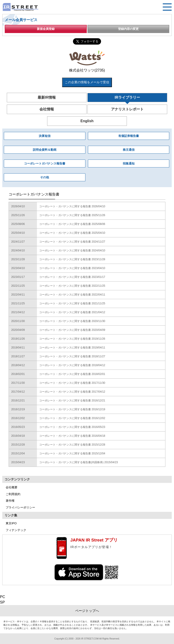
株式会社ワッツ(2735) (87, 70)
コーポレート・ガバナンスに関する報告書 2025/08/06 (72, 224)
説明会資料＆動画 (45, 150)
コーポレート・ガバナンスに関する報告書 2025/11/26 (72, 215)
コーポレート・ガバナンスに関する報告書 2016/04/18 (72, 436)
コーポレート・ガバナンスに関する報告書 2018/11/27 (72, 356)
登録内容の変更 (128, 29)
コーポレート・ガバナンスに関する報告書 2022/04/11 (72, 295)
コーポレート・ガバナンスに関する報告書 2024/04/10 (72, 250)
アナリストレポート (127, 109)
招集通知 (129, 163)
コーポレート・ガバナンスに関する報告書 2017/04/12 (72, 392)
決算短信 (45, 136)
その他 (45, 177)
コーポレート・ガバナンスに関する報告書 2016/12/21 (72, 401)
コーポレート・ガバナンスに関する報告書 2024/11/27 (72, 242)
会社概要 (12, 487)
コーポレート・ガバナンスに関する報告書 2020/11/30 (72, 321)
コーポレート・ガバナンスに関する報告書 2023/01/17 (72, 277)
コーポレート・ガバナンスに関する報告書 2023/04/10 (72, 268)
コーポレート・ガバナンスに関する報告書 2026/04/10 (72, 206)
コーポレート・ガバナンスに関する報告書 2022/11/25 (72, 286)
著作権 (10, 501)
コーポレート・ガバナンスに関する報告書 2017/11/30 (72, 383)
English (87, 121)
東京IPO (11, 523)
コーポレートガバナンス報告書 (45, 163)
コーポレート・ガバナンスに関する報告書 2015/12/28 (72, 445)
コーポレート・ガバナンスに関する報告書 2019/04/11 (72, 348)
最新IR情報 (47, 97)
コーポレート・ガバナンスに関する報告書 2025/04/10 (72, 233)
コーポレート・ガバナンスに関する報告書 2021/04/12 (72, 312)
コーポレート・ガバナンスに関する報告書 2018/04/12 (72, 365)
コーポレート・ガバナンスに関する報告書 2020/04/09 (72, 330)
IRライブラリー (127, 97)
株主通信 (129, 150)
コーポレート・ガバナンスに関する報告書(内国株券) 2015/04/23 (79, 462)
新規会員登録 (46, 29)
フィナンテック (16, 530)
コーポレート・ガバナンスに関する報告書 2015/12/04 (72, 453)
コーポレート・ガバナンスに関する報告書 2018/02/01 (72, 374)
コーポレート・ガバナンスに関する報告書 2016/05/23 (72, 427)
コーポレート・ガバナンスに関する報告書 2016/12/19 (72, 409)
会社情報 (47, 109)
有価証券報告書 (129, 136)
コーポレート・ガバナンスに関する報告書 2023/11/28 (72, 259)
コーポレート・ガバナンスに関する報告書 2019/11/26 (72, 339)
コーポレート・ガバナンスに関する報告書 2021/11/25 (72, 303)
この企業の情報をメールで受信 (87, 82)
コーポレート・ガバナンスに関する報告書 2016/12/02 (72, 418)
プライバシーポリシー (20, 507)
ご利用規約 (13, 494)
